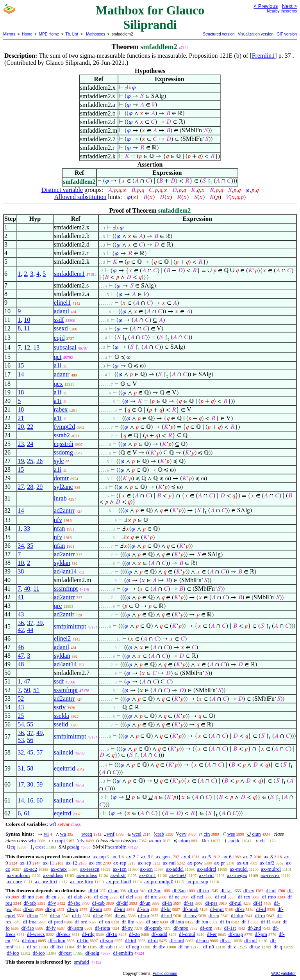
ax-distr (118, 875)
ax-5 (206, 857)
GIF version (287, 34)
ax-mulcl (239, 869)
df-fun (202, 922)
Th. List (72, 34)
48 (21, 664)
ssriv (60, 707)
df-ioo (13, 953)
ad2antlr (64, 614)
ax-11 (49, 863)
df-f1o (28, 928)
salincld (64, 752)
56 (30, 740)
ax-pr (219, 863)
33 (27, 528)
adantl (62, 311)
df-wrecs (36, 934)
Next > (289, 6)
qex (58, 384)
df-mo (28, 897)
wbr (32, 841)
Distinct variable (62, 190)
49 (39, 733)
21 (21, 418)
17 (21, 784)
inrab (60, 498)
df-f (245, 922)
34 (21, 546)
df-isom (75, 928)
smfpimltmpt (70, 626)
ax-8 (268, 857)
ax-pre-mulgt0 (159, 881)
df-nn (184, 947)
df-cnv (190, 915)
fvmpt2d (64, 427)
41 (21, 597)
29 (39, 487)
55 (30, 724)
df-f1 (266, 922)
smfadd (81, 962)
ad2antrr (64, 510)
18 (21, 392)
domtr (61, 478)
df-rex (244, 897)
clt (262, 841)
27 (21, 487)
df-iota (177, 922)
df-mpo (181, 928)
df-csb (99, 903)
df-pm (261, 934)
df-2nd (254, 928)
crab (160, 834)
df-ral (221, 897)
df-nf (271, 890)
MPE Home (49, 34)
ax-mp (99, 857)
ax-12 (71, 863)
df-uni (96, 909)
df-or (133, 890)
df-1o (112, 934)
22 (30, 427)
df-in (167, 903)
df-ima (30, 922)
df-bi (93, 890)
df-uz (254, 947)
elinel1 (62, 303)
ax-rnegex (237, 875)
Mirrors (9, 34)
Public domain (165, 974)
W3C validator (283, 974)
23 (21, 444)
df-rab (30, 903)
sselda (62, 716)
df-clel (127, 897)
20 (21, 427)
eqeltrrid (64, 768)
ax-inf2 (267, 863)
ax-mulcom (18, 875)
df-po (33, 915)
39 (39, 623)
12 (27, 347)
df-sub (106, 947)
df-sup (107, 940)
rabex (61, 409)
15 (21, 365)
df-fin (83, 940)
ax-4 (186, 857)
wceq (87, 834)
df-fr (77, 915)
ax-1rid (206, 875)
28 (30, 487)
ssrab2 (62, 435)
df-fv (51, 928)
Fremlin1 (263, 56)
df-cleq (101, 897)
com (157, 841)
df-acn (202, 940)
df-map (236, 934)
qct (58, 357)
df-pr (50, 909)
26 (39, 461)
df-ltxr (57, 947)
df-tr (240, 909)
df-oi (153, 940)
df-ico (39, 953)
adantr (62, 374)
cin (207, 834)
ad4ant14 (65, 571)
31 (21, 768)
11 (27, 328)
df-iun (143, 909)
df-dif (122, 903)
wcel (137, 834)
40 (27, 589)
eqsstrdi (64, 444)
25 (30, 461)
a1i (58, 365)
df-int (119, 909)
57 (39, 752)
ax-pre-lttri (46, 881)
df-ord (81, 922)
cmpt (60, 841)
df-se (98, 915)
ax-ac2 (30, 869)
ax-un (243, 863)
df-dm (237, 915)
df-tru (203, 890)
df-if (258, 903)
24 (30, 444)
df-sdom (57, 940)
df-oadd (159, 934)
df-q (278, 947)
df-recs (63, 934)
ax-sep (145, 863)
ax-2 (131, 857)
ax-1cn (120, 869)
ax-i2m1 (147, 875)
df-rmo (269, 897)
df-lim (128, 922)
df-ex (249, 890)
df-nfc (151, 897)
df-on (105, 922)
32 (21, 752)
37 (30, 623)
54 (21, 724)
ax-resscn (90, 869)
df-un (145, 903)
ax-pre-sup (197, 881)
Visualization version (256, 34)
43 (21, 614)
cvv (183, 834)
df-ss (188, 903)
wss (231, 834)
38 (21, 571)
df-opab (190, 909)
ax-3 (146, 857)
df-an (113, 890)
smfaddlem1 (69, 274)
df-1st (230, 928)
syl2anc (63, 487)
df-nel (197, 897)
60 (39, 800)
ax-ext (95, 863)
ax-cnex (59, 869)
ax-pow (195, 863)
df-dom (29, 940)
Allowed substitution (80, 197)
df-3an (179, 890)
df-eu (51, 897)
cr (207, 841)
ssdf (59, 320)
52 (21, 699)
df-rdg (88, 934)
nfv (58, 520)
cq (13, 847)
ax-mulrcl (271, 869)
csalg (74, 847)
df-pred (55, 922)
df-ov (127, 928)
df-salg (92, 953)
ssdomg (63, 452)
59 (39, 784)
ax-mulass (87, 875)
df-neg (132, 947)
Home (27, 34)
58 (30, 768)
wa (63, 834)
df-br (166, 909)
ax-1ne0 (178, 875)
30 (30, 784)
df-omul (187, 934)
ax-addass (53, 875)
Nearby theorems (282, 11)
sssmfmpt (66, 589)
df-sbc (74, 903)
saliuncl (64, 784)
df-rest (65, 953)
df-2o (134, 934)
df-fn (225, 922)
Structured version (219, 34)
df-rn (260, 915)
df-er (212, 934)
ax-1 (116, 857)
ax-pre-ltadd (119, 881)
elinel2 (62, 638)
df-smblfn (123, 953)
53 (21, 740)
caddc (234, 841)
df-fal (226, 890)
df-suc (153, 922)
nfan (59, 528)
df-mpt (217, 909)
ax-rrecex (270, 875)
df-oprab (153, 928)
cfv (81, 841)
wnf (111, 834)
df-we (120, 915)
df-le (81, 947)
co (135, 841)
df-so (55, 915)
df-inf (130, 940)
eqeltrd (62, 813)
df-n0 (209, 947)
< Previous (266, 6)
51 (36, 690)
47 (21, 656)
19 (21, 461)
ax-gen (163, 857)
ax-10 (25, 863)
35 (30, 546)
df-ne (174, 897)
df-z (232, 947)
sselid (61, 724)
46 (21, 647)
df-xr (32, 947)
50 (27, 690)
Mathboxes (95, 34)
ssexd (61, 328)
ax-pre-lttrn (81, 881)
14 (21, 374)
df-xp (144, 915)
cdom (184, 841)
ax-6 (227, 857)
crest (40, 847)
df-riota (103, 928)
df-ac (226, 940)
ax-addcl (175, 869)
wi (46, 834)
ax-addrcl (207, 869)
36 (21, 623)
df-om (206, 928)
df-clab (75, 897)
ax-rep (120, 863)
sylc (59, 461)
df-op (73, 909)
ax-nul (169, 863)
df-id (261, 909)
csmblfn (118, 847)
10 (27, 320)
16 (30, 800)
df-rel (166, 915)
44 (30, 630)
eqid (59, 338)
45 (30, 752)
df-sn (29, 909)
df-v (52, 903)
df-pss (211, 903)
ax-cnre (14, 881)
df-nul (236, 903)
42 (21, 630)
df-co (214, 915)
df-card (177, 940)
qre (58, 606)
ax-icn (146, 869)
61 (27, 813)
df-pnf (251, 940)
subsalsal (65, 347)
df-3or (154, 890)
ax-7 (247, 857)
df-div (159, 947)
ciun (256, 834)
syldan (62, 563)
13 (36, 347)
